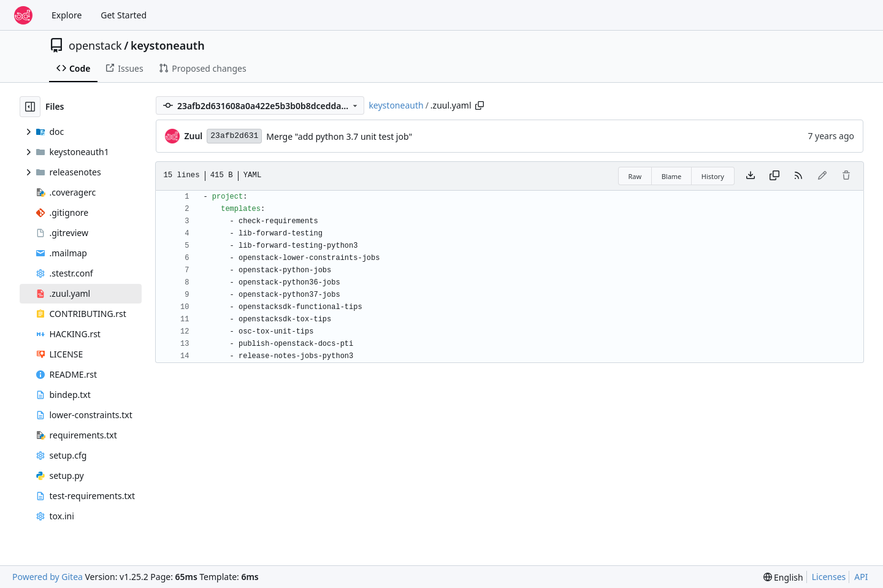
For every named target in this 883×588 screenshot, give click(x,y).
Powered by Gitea (48, 577)
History (713, 176)
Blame (672, 176)
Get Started (124, 15)
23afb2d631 (234, 136)
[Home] (23, 15)
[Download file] (751, 176)
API (861, 577)
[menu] (783, 577)
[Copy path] (480, 105)
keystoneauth (168, 45)
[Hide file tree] (30, 107)
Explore (67, 15)
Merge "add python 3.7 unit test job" (339, 136)
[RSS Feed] (798, 176)
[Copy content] (774, 176)
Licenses (829, 577)
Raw (635, 176)
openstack (95, 45)
